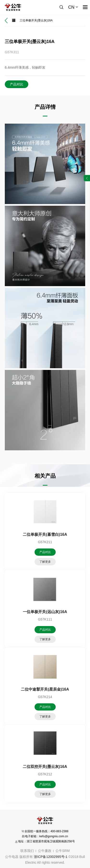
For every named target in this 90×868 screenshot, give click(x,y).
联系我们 (27, 851)
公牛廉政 (45, 851)
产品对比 (17, 84)
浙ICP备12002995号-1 (51, 857)
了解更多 (45, 562)
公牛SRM (63, 851)
